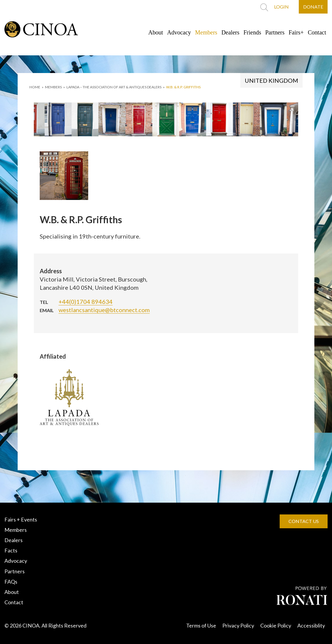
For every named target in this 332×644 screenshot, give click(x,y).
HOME (35, 87)
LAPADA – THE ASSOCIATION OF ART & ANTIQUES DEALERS (114, 87)
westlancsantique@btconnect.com (104, 310)
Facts (11, 550)
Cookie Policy (276, 625)
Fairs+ (296, 32)
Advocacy (179, 32)
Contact (317, 32)
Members (206, 32)
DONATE (313, 7)
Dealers (230, 32)
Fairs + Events (21, 519)
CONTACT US (304, 521)
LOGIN (281, 7)
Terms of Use (201, 625)
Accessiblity (311, 625)
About (156, 32)
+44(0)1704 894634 (86, 302)
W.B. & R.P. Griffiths (183, 87)
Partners (275, 32)
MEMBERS (53, 87)
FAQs (11, 582)
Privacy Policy (238, 625)
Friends (252, 32)
